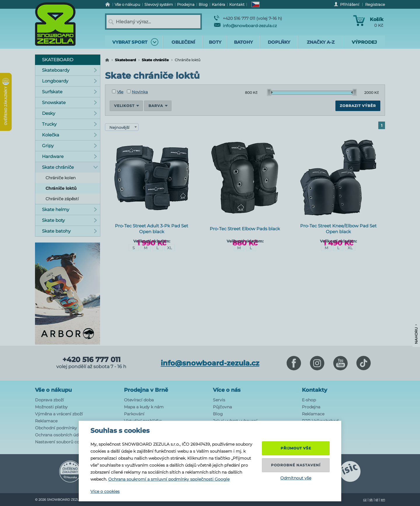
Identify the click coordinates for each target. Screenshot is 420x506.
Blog (218, 414)
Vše (118, 92)
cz (365, 500)
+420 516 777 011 (91, 360)
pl (377, 500)
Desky (70, 113)
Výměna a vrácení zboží (59, 414)
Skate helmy (70, 209)
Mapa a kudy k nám (144, 407)
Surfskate (70, 92)
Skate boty (70, 220)
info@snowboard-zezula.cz (245, 26)
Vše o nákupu (53, 390)
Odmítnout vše (296, 478)
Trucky (70, 124)
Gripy (70, 146)
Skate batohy (70, 231)
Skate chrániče (155, 60)
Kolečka (70, 135)
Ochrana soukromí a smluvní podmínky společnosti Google (169, 479)
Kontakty (315, 390)
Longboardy (70, 81)
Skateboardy (70, 70)
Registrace (375, 4)
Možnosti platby (51, 407)
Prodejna (311, 407)
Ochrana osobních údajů (60, 435)
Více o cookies (105, 491)
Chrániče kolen (61, 178)
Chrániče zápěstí (62, 199)
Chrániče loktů (61, 188)
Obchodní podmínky (56, 428)
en (383, 500)
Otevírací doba (139, 400)
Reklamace (46, 421)
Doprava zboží (49, 400)
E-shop (309, 400)
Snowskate (70, 102)
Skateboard (125, 60)
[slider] (270, 92)
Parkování (134, 414)
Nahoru (416, 334)
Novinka (137, 92)
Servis (219, 400)
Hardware (70, 156)
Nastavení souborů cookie (61, 442)
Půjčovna (222, 407)
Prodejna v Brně (146, 390)
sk (371, 500)
